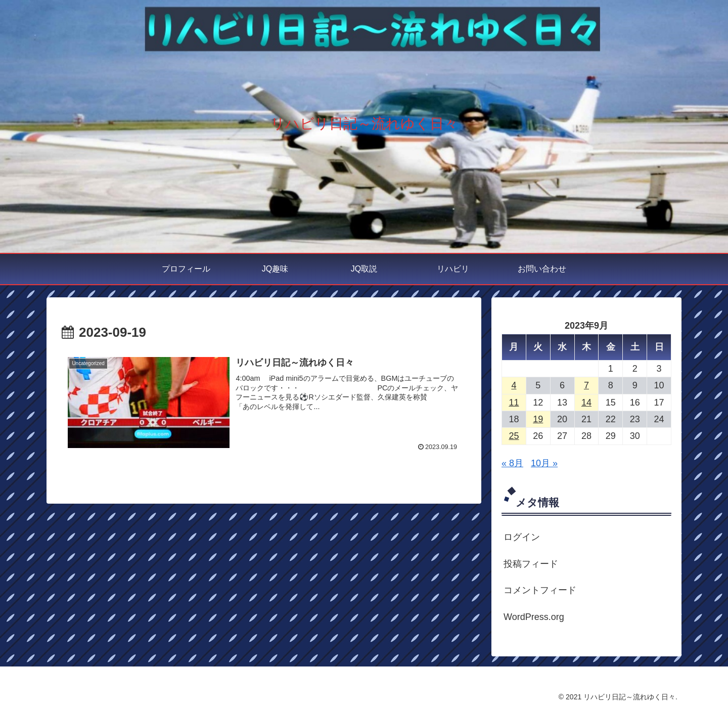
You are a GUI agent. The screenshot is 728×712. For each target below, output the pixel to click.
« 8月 (512, 463)
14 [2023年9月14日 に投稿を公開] (586, 403)
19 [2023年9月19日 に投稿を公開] (538, 419)
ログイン (522, 537)
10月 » (544, 463)
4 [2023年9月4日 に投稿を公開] (514, 385)
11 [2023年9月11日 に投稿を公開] (514, 403)
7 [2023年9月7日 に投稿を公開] (586, 385)
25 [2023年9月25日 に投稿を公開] (514, 436)
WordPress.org (534, 617)
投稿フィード (531, 564)
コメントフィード (540, 590)
